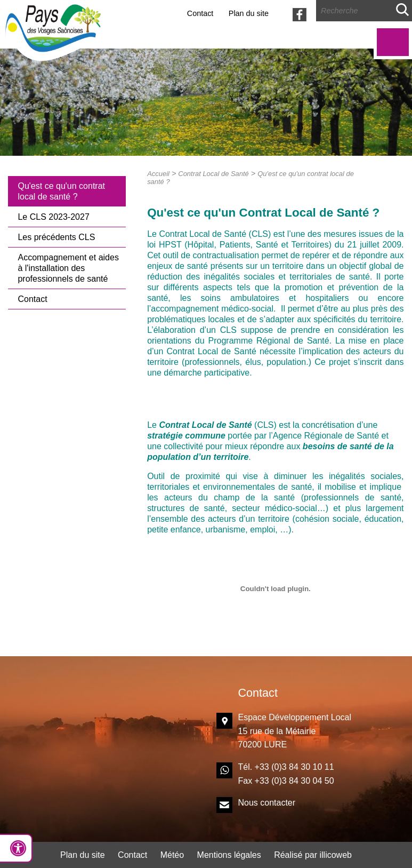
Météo (172, 855)
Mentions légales (229, 855)
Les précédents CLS (56, 237)
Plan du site (249, 13)
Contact (200, 13)
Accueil (158, 174)
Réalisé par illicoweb (313, 855)
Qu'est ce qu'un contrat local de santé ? (61, 191)
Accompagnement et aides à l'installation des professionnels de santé (68, 268)
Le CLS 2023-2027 (53, 217)
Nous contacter (266, 803)
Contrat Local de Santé (213, 174)
